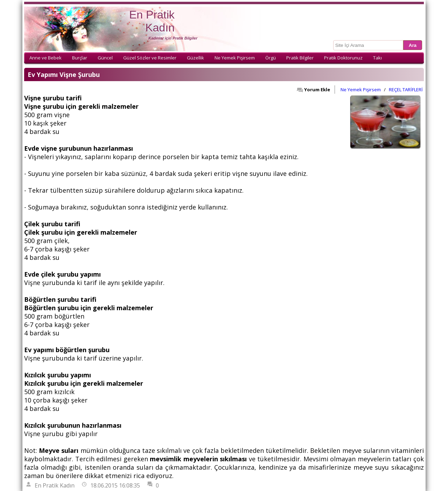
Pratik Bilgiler (300, 58)
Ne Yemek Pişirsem (235, 58)
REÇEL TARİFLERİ (406, 90)
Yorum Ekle (313, 90)
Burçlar (80, 58)
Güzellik (195, 58)
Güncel (105, 58)
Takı (377, 58)
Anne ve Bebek (45, 58)
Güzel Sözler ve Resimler (150, 58)
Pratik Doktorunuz (343, 58)
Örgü (271, 58)
